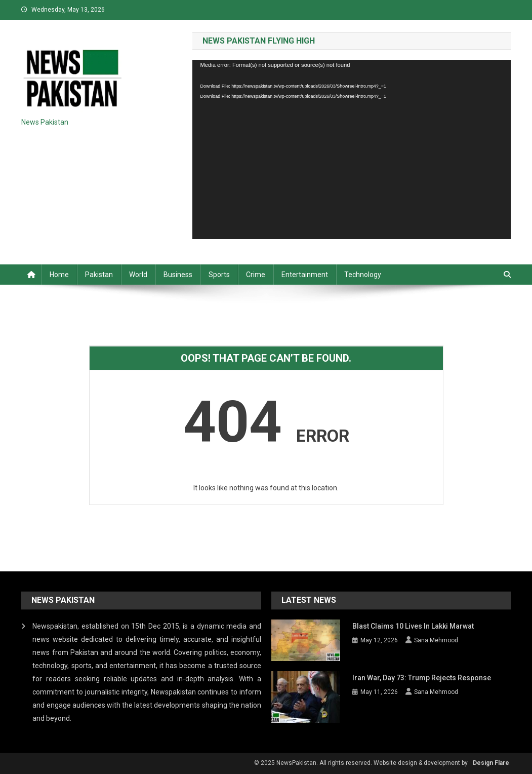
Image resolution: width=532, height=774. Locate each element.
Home (59, 275)
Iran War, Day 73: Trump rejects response (422, 678)
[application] (352, 149)
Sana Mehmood (436, 640)
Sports (219, 275)
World (138, 275)
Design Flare (491, 763)
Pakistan (99, 275)
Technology (363, 275)
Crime (256, 275)
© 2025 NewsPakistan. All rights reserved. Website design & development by (361, 763)
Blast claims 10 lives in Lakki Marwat (413, 626)
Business (178, 275)
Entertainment (305, 275)
